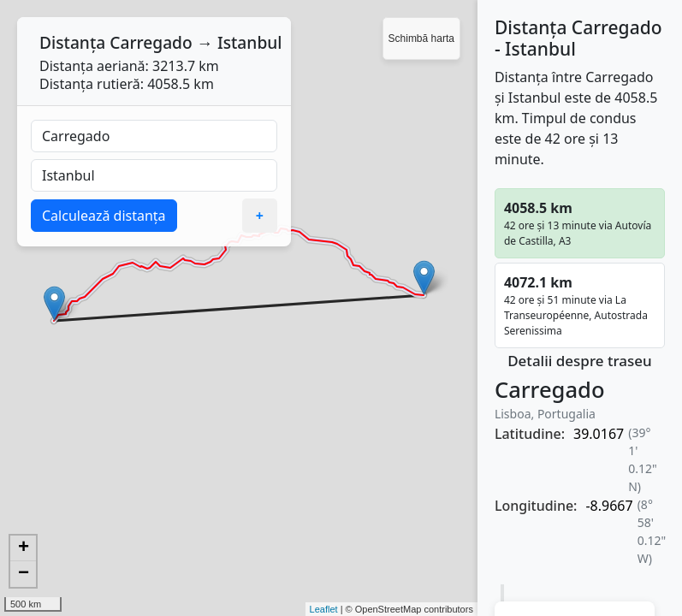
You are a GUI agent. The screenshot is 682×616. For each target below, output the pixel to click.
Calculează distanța (104, 216)
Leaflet (324, 609)
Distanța (72, 42)
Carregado (151, 42)
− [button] (24, 574)
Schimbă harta (421, 38)
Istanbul (250, 42)
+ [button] (24, 548)
